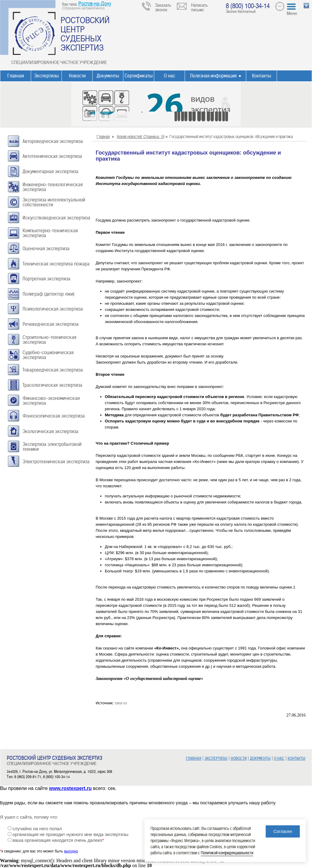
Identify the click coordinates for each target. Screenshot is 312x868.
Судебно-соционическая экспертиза (48, 355)
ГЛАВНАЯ (193, 758)
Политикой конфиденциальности (227, 853)
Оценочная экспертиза (46, 249)
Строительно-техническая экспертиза (49, 340)
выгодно (71, 851)
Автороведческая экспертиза (53, 141)
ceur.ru (121, 703)
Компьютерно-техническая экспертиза (50, 233)
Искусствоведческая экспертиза (56, 218)
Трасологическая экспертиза (52, 385)
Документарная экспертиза (50, 171)
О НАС (279, 758)
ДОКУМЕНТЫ (260, 758)
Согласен (283, 831)
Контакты (262, 76)
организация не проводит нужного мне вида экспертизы (70, 834)
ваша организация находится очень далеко (58, 840)
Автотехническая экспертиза (52, 156)
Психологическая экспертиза (53, 309)
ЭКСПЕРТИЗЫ (216, 758)
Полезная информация (213, 76)
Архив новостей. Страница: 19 (140, 136)
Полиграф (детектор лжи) (48, 294)
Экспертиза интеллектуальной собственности (54, 202)
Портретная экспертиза (46, 279)
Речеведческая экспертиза (51, 324)
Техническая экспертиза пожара (56, 264)
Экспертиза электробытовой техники (52, 447)
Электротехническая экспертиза (56, 462)
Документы (108, 76)
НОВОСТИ (239, 758)
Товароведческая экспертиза (53, 370)
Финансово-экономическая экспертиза (51, 401)
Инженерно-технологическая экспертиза (53, 187)
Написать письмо (199, 7)
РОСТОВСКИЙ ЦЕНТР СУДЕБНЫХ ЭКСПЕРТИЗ (85, 34)
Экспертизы (46, 76)
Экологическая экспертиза (50, 431)
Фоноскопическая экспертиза (54, 416)
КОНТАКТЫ (296, 758)
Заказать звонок (163, 7)
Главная (16, 76)
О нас (170, 76)
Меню (292, 13)
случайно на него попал (37, 829)
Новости (77, 76)
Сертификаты (139, 76)
